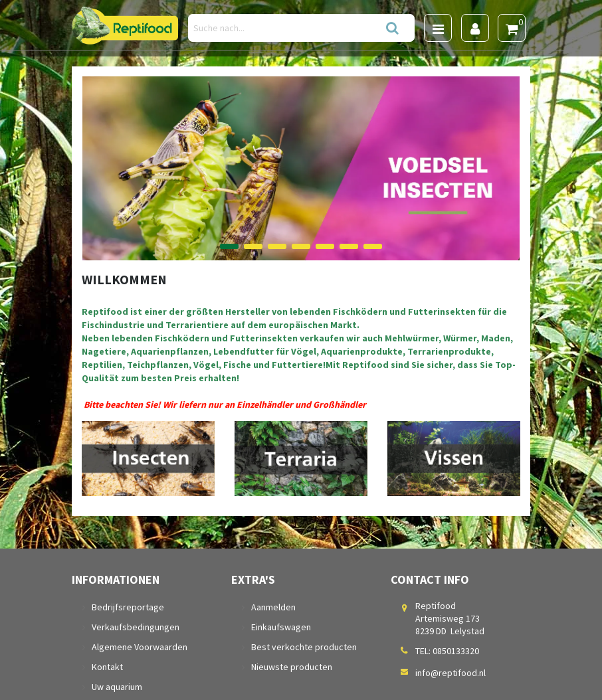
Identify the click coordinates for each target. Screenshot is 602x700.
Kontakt (107, 667)
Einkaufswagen (281, 627)
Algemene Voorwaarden (140, 647)
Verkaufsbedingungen (136, 627)
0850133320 (456, 651)
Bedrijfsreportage (128, 607)
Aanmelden (273, 607)
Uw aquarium (117, 687)
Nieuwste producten (292, 667)
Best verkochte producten (304, 647)
